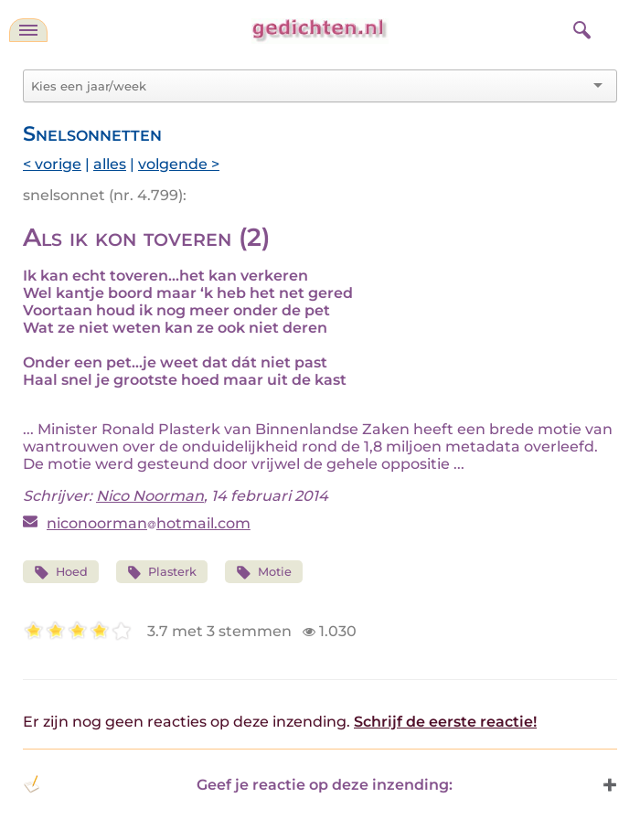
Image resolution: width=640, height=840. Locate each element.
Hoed (61, 573)
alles (110, 164)
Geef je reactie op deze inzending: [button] (238, 784)
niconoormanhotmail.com (149, 523)
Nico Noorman (150, 496)
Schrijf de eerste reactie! (445, 722)
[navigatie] (28, 30)
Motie (264, 573)
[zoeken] (580, 27)
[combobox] (309, 86)
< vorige (52, 164)
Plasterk (162, 573)
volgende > (179, 164)
